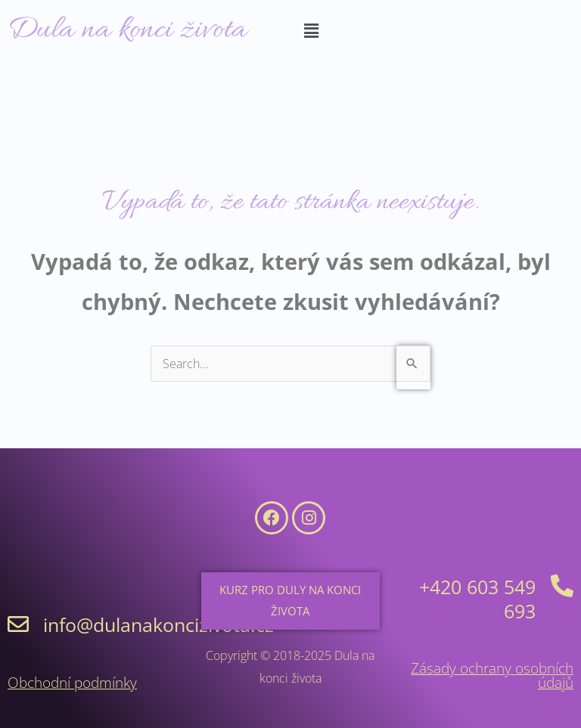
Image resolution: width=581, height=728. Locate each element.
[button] (311, 31)
